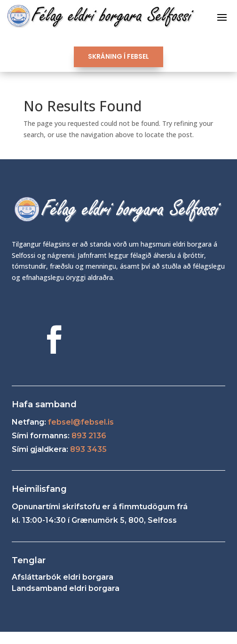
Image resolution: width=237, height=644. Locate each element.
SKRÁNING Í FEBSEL (118, 56)
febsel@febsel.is (81, 422)
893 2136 (89, 436)
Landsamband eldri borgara (66, 588)
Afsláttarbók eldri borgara (63, 577)
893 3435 (88, 449)
